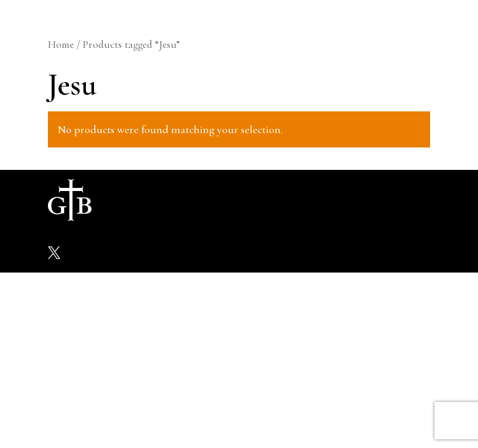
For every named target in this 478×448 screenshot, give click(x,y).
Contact (390, 199)
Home (61, 44)
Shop (302, 199)
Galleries (230, 199)
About (143, 199)
